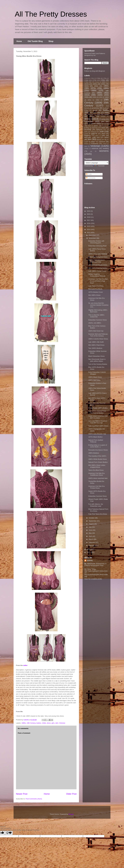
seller (25, 665)
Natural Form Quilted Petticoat (96, 441)
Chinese (91, 114)
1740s (98, 78)
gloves (86, 124)
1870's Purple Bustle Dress (98, 265)
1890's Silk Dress (94, 380)
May (90, 533)
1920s (100, 95)
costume (92, 116)
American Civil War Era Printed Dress (96, 487)
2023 (89, 214)
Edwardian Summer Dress (97, 320)
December (93, 235)
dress (49, 723)
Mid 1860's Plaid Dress (96, 345)
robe (103, 136)
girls (53, 723)
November (93, 238)
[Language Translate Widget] (96, 163)
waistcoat (95, 148)
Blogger (71, 814)
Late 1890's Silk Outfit (96, 342)
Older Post (71, 794)
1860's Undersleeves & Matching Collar (96, 261)
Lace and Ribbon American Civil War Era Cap (98, 422)
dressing (102, 119)
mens (103, 128)
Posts (89, 174)
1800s (104, 82)
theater (86, 144)
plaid (103, 134)
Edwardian (89, 121)
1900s (99, 93)
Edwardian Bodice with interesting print (96, 242)
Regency (87, 136)
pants (86, 134)
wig (91, 151)
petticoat (94, 134)
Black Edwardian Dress (96, 356)
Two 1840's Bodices (95, 348)
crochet (103, 116)
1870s (93, 88)
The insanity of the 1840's (97, 456)
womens (104, 151)
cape (98, 112)
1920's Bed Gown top (96, 331)
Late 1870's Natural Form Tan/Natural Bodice (97, 412)
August (91, 524)
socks (86, 142)
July (90, 527)
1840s (87, 86)
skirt (57, 723)
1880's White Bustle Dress (97, 459)
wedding (106, 148)
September (93, 521)
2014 (89, 229)
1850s (96, 86)
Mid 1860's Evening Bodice (98, 268)
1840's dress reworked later (98, 478)
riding (97, 136)
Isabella (90, 560)
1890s (94, 90)
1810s (87, 84)
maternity (95, 128)
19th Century (31, 723)
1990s (97, 100)
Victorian (62, 723)
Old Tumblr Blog (35, 41)
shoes (107, 137)
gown (93, 124)
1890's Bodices (94, 453)
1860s (106, 86)
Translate (99, 166)
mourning (88, 130)
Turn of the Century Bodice (98, 364)
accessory (95, 108)
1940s (94, 97)
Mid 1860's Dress (94, 295)
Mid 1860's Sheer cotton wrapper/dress (97, 466)
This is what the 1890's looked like (96, 316)
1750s (105, 78)
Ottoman (94, 132)
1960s (107, 97)
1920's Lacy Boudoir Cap (97, 434)
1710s (86, 78)
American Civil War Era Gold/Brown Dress (96, 474)
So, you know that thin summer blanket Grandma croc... (98, 305)
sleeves (99, 140)
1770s (94, 80)
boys (91, 112)
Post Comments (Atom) (34, 799)
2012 (89, 549)
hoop (89, 126)
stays (93, 142)
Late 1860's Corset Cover (97, 271)
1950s (101, 97)
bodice (39, 723)
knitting (87, 128)
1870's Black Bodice (95, 437)
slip (105, 140)
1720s (92, 78)
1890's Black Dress (95, 377)
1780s (103, 80)
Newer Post (22, 794)
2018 (89, 217)
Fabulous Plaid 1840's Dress (98, 426)
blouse (95, 110)
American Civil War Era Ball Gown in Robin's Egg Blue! (98, 281)
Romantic (88, 137)
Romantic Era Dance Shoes (98, 450)
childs (44, 723)
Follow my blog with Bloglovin (95, 71)
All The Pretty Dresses (51, 14)
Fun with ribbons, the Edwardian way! (96, 505)
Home (19, 41)
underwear (95, 144)
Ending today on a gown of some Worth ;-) (98, 446)
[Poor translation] (9, 833)
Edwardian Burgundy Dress (98, 257)
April (91, 536)
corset (107, 114)
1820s (95, 84)
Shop (51, 41)
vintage (86, 148)
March (91, 539)
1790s (86, 82)
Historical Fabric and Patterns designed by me (95, 54)
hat (108, 124)
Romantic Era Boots (95, 289)
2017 (89, 220)
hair (103, 124)
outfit (102, 132)
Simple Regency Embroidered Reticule (97, 275)
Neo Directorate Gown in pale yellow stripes (97, 360)
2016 (89, 223)
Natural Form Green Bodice (98, 462)
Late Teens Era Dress (96, 286)
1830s (103, 84)
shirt (98, 137)
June (91, 530)
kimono (104, 126)
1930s (87, 97)
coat (98, 114)
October (92, 518)
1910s (87, 95)
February (92, 542)
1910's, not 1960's (95, 323)
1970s (89, 100)
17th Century (95, 82)
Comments (91, 178)
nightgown (99, 130)
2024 (89, 211)
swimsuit (102, 142)
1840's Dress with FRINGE (98, 254)
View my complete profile (93, 579)
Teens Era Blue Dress (96, 470)
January (92, 545)
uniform (104, 144)
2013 (89, 233)
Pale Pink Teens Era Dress (98, 514)
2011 (89, 552)
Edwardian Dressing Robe (97, 246)
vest (86, 146)
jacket (96, 126)
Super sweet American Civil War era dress (98, 417)
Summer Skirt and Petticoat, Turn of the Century (98, 335)
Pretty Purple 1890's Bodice (98, 408)
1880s (24, 723)
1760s (86, 80)
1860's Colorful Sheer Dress (98, 339)
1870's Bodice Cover (96, 292)
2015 (89, 226)
